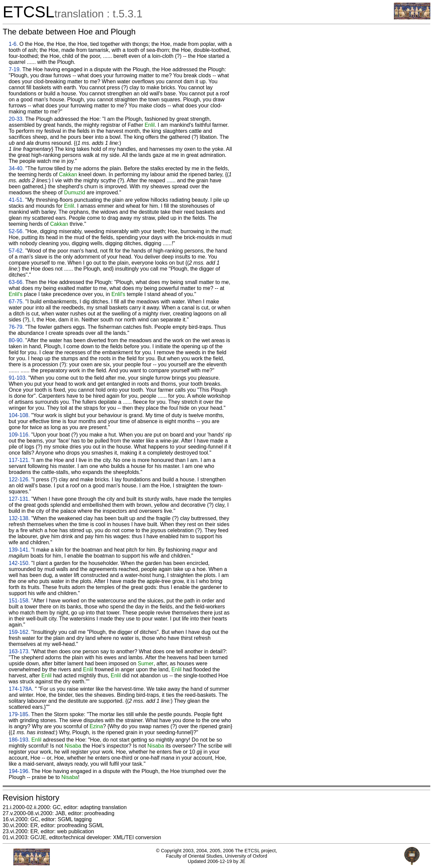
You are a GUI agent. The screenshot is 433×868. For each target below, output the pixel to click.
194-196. (19, 771)
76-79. (16, 327)
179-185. (19, 714)
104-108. (19, 415)
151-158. (19, 601)
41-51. (16, 200)
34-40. (16, 168)
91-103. (18, 378)
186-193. (19, 740)
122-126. (19, 479)
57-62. (16, 251)
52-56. (16, 231)
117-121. (19, 460)
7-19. (15, 69)
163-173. (19, 651)
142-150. (19, 563)
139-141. (19, 550)
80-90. (16, 340)
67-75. (16, 302)
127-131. (19, 499)
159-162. (19, 632)
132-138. (19, 518)
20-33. (16, 119)
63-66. (16, 282)
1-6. (13, 44)
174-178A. (21, 689)
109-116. (19, 435)
